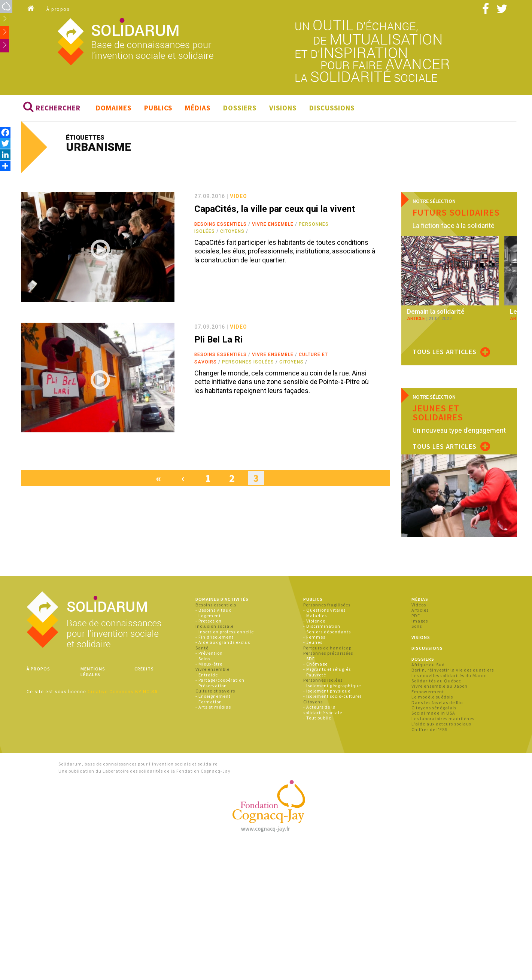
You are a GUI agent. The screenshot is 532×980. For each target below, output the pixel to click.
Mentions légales (93, 671)
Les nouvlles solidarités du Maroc (449, 675)
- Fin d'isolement (215, 637)
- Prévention (209, 653)
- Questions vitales (324, 610)
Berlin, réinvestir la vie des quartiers (453, 670)
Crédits (144, 669)
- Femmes (314, 637)
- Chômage (315, 664)
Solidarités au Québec (436, 681)
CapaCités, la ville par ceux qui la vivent (275, 209)
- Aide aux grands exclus (223, 642)
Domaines (114, 108)
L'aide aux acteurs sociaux (441, 724)
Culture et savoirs (215, 691)
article (416, 319)
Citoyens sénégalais (434, 708)
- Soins (203, 659)
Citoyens (232, 231)
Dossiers (240, 108)
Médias (198, 108)
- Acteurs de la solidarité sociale (323, 710)
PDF (416, 616)
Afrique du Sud (428, 665)
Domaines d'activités (222, 599)
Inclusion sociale (215, 626)
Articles (420, 610)
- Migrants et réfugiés (327, 669)
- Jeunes (313, 642)
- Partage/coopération (220, 680)
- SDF (309, 659)
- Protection (209, 621)
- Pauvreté (315, 675)
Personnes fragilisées (327, 605)
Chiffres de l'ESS (429, 729)
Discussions (332, 108)
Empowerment (428, 692)
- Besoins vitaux (213, 610)
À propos (58, 9)
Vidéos (419, 605)
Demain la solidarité (436, 311)
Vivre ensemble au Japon (440, 686)
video (238, 196)
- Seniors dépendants (327, 632)
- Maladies (315, 616)
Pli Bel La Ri (218, 340)
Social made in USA (433, 713)
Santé (202, 648)
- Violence (314, 621)
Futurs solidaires (456, 212)
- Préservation (211, 686)
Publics (158, 108)
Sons (417, 626)
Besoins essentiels (221, 224)
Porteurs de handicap (327, 648)
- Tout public (317, 718)
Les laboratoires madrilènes (443, 719)
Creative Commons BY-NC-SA (123, 692)
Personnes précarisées (328, 653)
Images (420, 621)
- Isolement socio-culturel (332, 696)
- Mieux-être (209, 664)
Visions (283, 108)
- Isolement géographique (332, 686)
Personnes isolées (248, 362)
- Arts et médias (213, 707)
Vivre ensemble (273, 224)
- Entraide (207, 675)
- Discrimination (322, 626)
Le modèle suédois (432, 697)
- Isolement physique (327, 691)
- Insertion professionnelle (225, 632)
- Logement (208, 616)
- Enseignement (213, 696)
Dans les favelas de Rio (437, 702)
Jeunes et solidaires (438, 413)
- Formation (209, 702)
